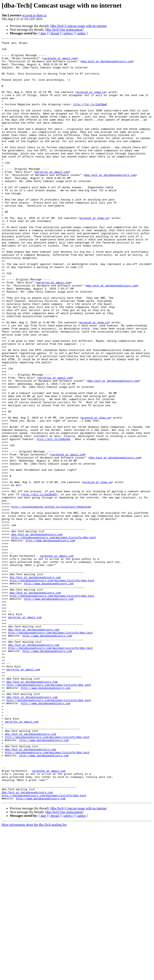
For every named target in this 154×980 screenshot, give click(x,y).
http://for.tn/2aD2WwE (90, 117)
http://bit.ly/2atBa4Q (39, 585)
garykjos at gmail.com (52, 198)
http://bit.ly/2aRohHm (54, 519)
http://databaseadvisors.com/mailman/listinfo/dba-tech (53, 637)
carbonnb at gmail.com (60, 62)
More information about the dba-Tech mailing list (34, 976)
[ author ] (82, 33)
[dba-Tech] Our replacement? (64, 30)
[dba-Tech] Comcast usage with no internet (78, 26)
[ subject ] (68, 33)
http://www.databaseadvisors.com (50, 641)
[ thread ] (55, 33)
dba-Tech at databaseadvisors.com (37, 633)
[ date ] (43, 33)
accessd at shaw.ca (34, 15)
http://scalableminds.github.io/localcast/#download (51, 600)
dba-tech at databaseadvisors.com (107, 66)
